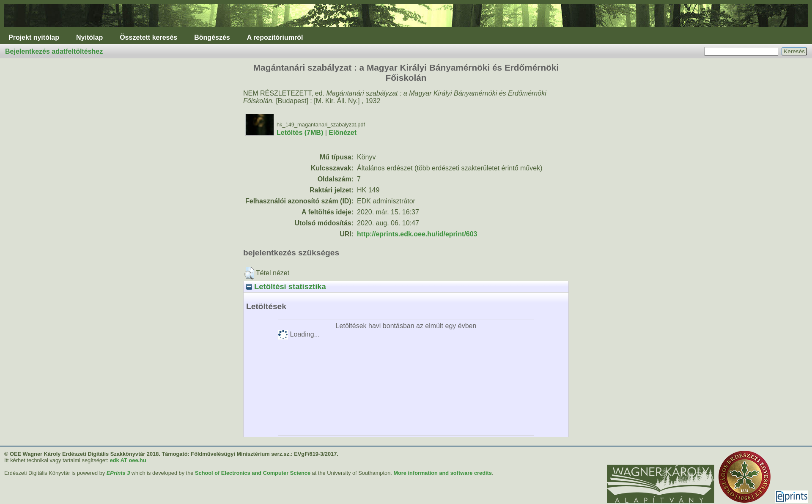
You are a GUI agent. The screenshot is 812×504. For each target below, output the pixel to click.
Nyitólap (89, 37)
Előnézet (343, 133)
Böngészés (212, 37)
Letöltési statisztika (286, 286)
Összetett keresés (148, 37)
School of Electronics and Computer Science (253, 473)
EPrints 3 (118, 473)
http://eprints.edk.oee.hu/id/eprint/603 (417, 234)
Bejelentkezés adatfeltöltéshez (54, 51)
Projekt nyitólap (34, 37)
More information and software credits (443, 473)
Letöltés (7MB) (300, 133)
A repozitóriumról (275, 37)
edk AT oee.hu (128, 460)
